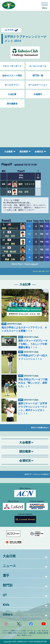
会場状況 (39, 152)
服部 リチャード (26, 184)
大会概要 (8, 152)
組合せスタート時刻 (12, 76)
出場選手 (38, 94)
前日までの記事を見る (39, 428)
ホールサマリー (12, 85)
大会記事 (12, 94)
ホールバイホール (38, 66)
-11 (29, 226)
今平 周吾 (10, 244)
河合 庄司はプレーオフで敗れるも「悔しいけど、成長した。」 (33, 383)
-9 (29, 242)
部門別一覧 (38, 76)
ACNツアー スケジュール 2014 (36, 474)
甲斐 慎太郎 (10, 252)
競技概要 (24, 152)
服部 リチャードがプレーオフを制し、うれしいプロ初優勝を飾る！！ (33, 344)
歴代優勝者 (12, 104)
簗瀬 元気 (10, 259)
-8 (29, 257)
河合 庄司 (23, 192)
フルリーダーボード (12, 66)
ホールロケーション (38, 85)
